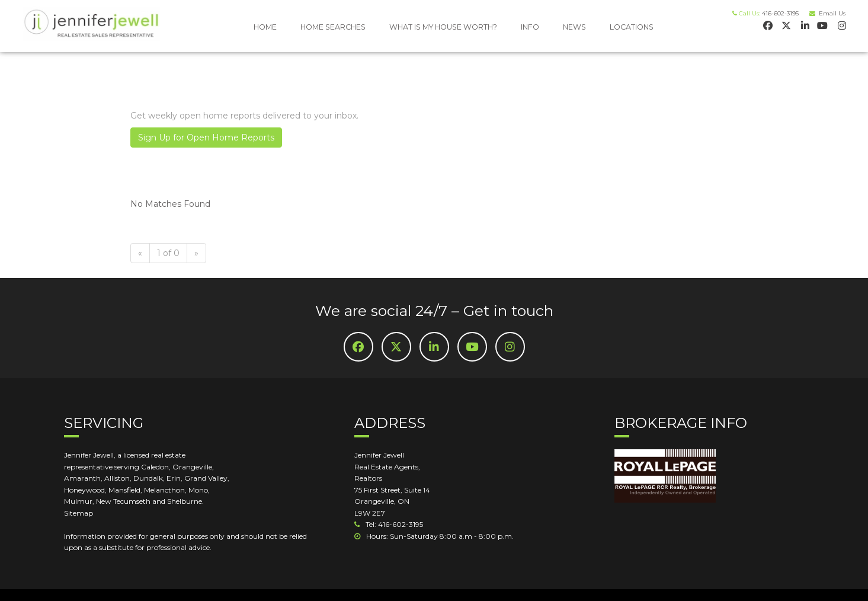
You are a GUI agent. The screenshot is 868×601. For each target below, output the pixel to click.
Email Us (830, 13)
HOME (265, 27)
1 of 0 (168, 253)
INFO (530, 27)
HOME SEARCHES (333, 27)
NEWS (574, 27)
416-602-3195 (780, 13)
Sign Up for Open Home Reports (206, 138)
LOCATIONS (632, 27)
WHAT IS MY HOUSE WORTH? (443, 27)
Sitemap (79, 513)
